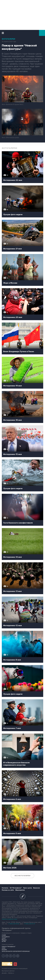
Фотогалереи (8, 39)
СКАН (4, 948)
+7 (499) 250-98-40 (14, 924)
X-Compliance (6, 937)
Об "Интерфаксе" (16, 888)
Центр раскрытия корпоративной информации (16, 951)
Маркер (4, 940)
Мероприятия (20, 890)
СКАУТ (4, 938)
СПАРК (4, 935)
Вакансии (37, 888)
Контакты (5, 888)
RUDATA (4, 950)
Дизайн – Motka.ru (8, 973)
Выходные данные (8, 971)
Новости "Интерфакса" (9, 947)
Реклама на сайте (8, 890)
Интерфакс (22, 33)
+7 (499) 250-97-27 (29, 924)
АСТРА (4, 941)
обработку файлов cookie (9, 919)
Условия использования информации (15, 969)
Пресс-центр (27, 888)
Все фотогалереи (22, 876)
